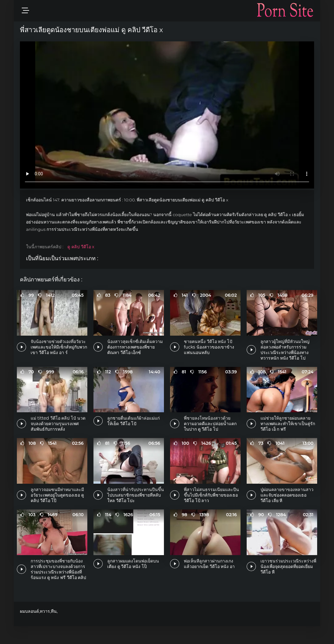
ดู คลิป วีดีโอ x (81, 247)
